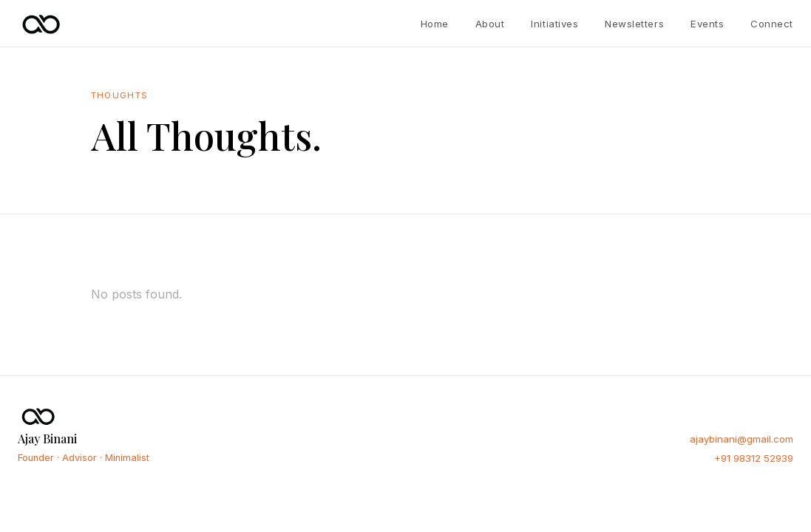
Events (707, 24)
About (490, 24)
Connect (772, 24)
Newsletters (634, 24)
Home (435, 24)
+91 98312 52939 (754, 458)
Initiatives (554, 24)
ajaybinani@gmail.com (742, 439)
